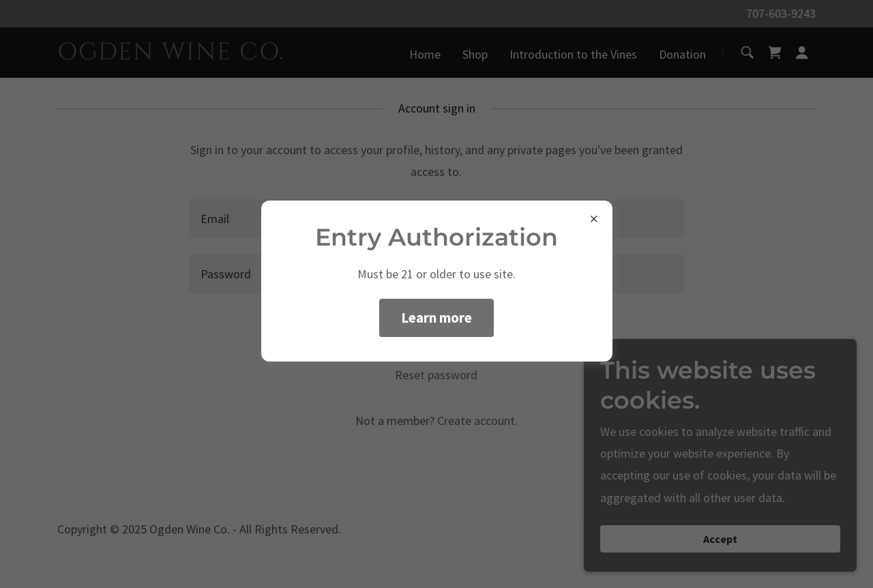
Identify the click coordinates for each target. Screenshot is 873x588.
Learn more (436, 318)
